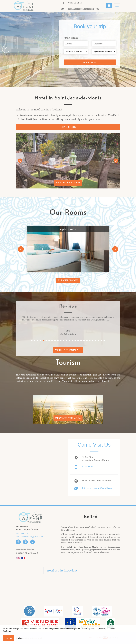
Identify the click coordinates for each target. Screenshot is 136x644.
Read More (68, 127)
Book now (90, 62)
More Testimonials (68, 350)
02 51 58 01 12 (75, 3)
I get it (8, 638)
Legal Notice (21, 549)
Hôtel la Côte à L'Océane (62, 571)
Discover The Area (68, 418)
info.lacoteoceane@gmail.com (84, 9)
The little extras (68, 182)
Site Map (31, 549)
